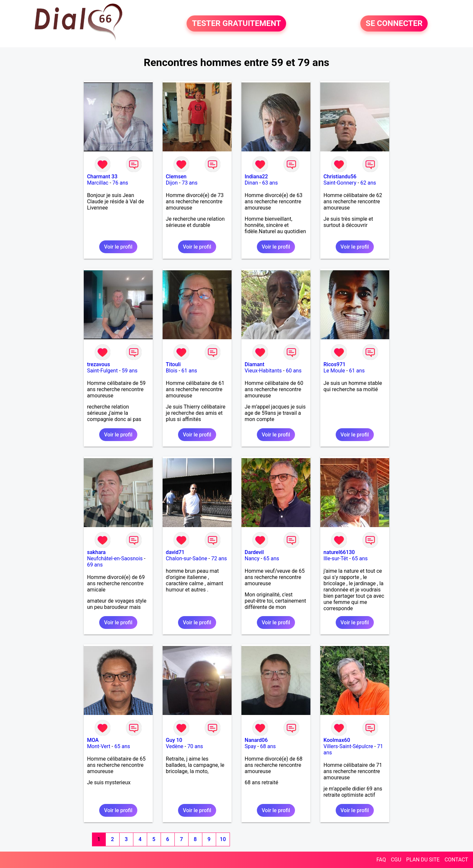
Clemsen (176, 177)
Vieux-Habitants (263, 371)
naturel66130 (339, 552)
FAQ (381, 860)
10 (223, 839)
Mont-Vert (99, 746)
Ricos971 (335, 364)
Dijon (172, 183)
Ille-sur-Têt (336, 558)
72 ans (219, 558)
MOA (93, 740)
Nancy (252, 558)
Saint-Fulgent (102, 371)
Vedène (175, 746)
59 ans (130, 371)
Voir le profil (118, 247)
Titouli (173, 364)
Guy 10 (174, 740)
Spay (250, 746)
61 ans (189, 371)
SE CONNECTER (394, 24)
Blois (172, 371)
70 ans (195, 746)
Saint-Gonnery (340, 183)
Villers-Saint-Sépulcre (348, 746)
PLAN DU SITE (423, 860)
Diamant (255, 364)
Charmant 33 (102, 177)
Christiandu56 (340, 177)
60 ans (294, 371)
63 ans (270, 183)
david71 (175, 552)
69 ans (95, 565)
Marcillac (98, 183)
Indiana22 (256, 177)
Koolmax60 (337, 740)
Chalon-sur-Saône (187, 558)
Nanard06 (256, 740)
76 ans (120, 183)
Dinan (251, 183)
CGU (396, 860)
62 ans (368, 183)
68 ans (268, 746)
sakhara (96, 552)
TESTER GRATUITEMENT (236, 24)
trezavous (99, 364)
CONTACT (456, 860)
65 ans (271, 558)
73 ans (190, 183)
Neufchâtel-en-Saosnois (115, 558)
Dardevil (254, 552)
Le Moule (334, 371)
